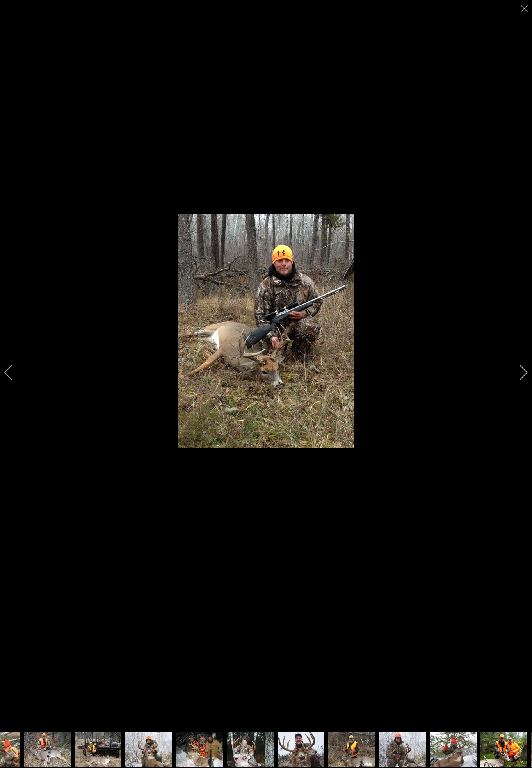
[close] (525, 9)
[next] (518, 372)
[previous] (14, 372)
